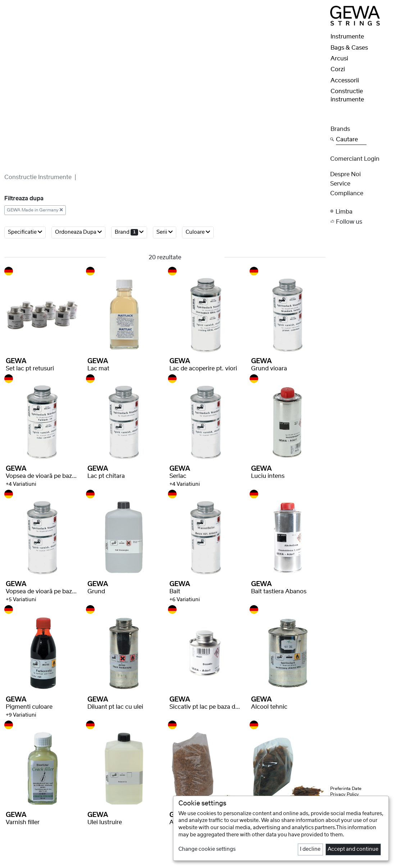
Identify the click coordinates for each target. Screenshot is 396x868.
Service (340, 184)
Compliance (347, 193)
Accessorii (345, 81)
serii (165, 232)
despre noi (345, 174)
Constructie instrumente (38, 177)
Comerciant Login (355, 159)
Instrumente (347, 37)
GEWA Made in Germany (35, 210)
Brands (340, 129)
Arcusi (339, 59)
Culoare (198, 232)
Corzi (338, 69)
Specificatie (25, 232)
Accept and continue (353, 849)
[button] (361, 211)
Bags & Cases (349, 48)
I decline (310, 849)
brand (129, 232)
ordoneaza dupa (78, 232)
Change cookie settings (207, 849)
